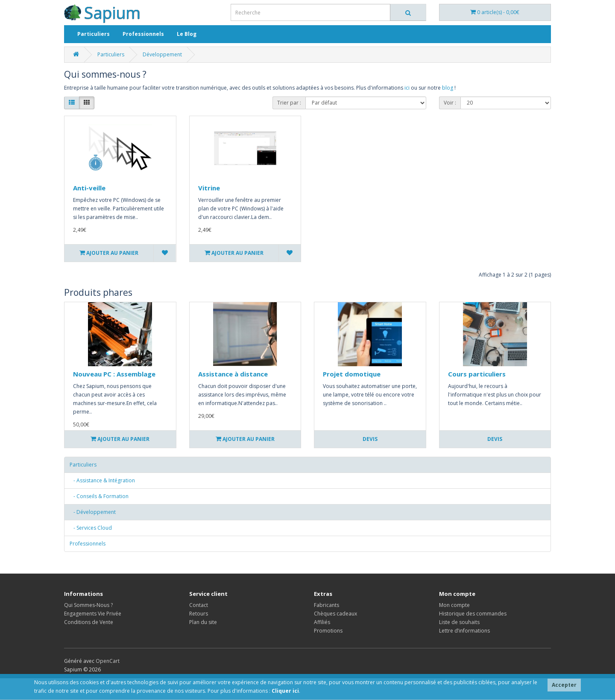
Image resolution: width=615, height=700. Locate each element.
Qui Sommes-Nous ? (88, 605)
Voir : (450, 103)
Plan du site (203, 622)
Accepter (564, 685)
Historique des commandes (473, 614)
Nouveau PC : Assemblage (114, 374)
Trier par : (289, 103)
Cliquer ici (285, 691)
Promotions (328, 631)
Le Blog (187, 34)
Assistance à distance (233, 374)
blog (448, 88)
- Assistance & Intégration (102, 480)
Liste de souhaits (459, 622)
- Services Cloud (91, 528)
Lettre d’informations (464, 631)
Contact (199, 605)
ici (407, 88)
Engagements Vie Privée (93, 614)
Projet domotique (352, 374)
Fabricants (327, 605)
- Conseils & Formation (99, 496)
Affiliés (322, 622)
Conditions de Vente (89, 622)
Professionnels (143, 34)
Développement (162, 54)
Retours (199, 614)
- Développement (93, 512)
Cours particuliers (477, 374)
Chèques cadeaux (335, 614)
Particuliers (94, 34)
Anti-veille (89, 188)
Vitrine (209, 188)
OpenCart (108, 661)
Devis (370, 439)
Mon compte (454, 605)
